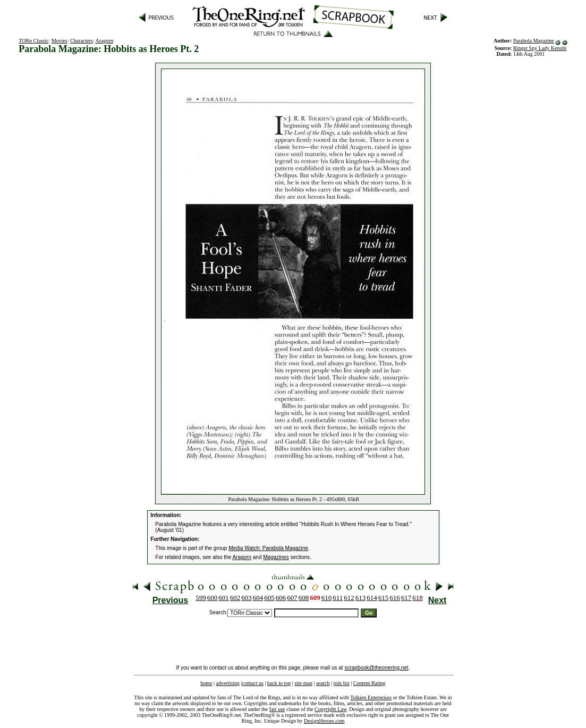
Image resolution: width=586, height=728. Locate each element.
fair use (277, 709)
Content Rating (370, 683)
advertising (228, 683)
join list (341, 683)
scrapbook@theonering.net (376, 668)
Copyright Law (330, 709)
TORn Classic (33, 41)
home (206, 683)
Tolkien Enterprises (371, 697)
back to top (279, 683)
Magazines (276, 557)
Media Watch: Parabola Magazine (268, 548)
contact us (253, 683)
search (323, 683)
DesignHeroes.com (324, 721)
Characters (82, 41)
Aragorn (104, 41)
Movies (60, 41)
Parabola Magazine (534, 41)
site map (303, 683)
